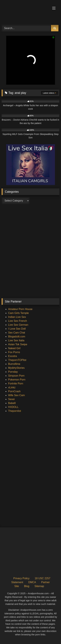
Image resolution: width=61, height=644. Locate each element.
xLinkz (12, 387)
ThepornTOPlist (17, 360)
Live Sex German (18, 325)
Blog (27, 586)
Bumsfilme (14, 364)
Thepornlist (15, 411)
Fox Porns (14, 352)
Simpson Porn (16, 376)
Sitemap (39, 586)
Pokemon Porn (17, 380)
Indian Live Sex (17, 317)
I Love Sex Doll (17, 329)
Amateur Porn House (20, 309)
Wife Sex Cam (16, 395)
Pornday (13, 372)
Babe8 (12, 403)
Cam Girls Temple (18, 313)
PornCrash (14, 391)
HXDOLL (13, 407)
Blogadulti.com (17, 337)
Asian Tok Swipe (18, 344)
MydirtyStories (16, 368)
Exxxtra (12, 356)
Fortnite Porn (16, 384)
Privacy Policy (21, 578)
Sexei (11, 399)
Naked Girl (14, 348)
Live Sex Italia (16, 340)
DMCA (32, 582)
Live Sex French (18, 321)
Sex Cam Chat (17, 333)
